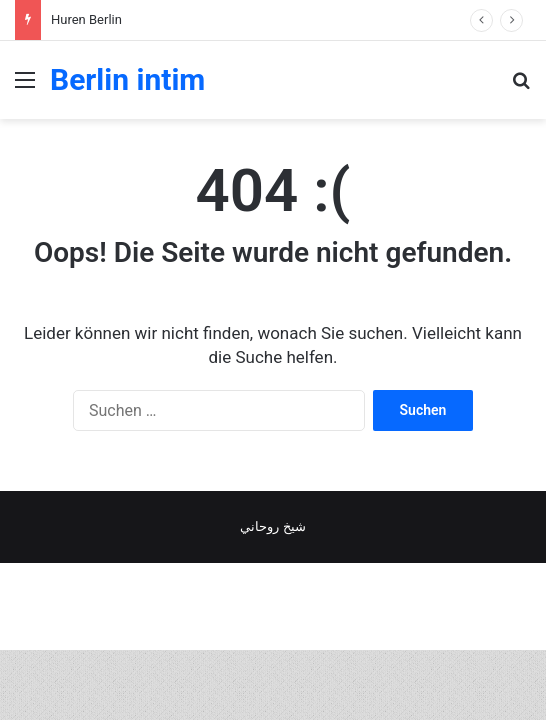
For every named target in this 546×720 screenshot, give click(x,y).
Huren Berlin (86, 19)
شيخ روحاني (272, 526)
